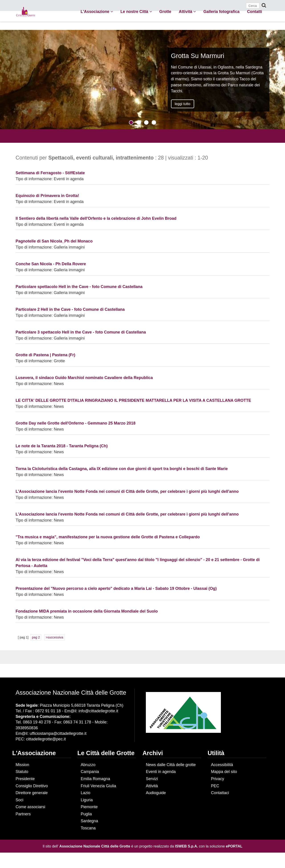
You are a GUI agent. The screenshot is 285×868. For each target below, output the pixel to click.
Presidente (25, 779)
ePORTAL (234, 846)
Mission (22, 765)
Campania (90, 772)
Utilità (216, 753)
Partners (23, 814)
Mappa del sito (224, 772)
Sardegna (90, 821)
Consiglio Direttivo (32, 786)
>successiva (54, 637)
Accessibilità (222, 765)
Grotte (165, 12)
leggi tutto (183, 104)
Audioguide (156, 793)
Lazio (86, 793)
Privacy (218, 779)
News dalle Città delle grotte (171, 765)
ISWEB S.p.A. (186, 846)
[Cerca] (253, 6)
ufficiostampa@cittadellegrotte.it (58, 733)
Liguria (87, 800)
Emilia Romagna (96, 779)
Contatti (255, 12)
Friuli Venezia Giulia (99, 786)
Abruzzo (88, 765)
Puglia (86, 814)
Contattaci (220, 793)
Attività (187, 12)
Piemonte (89, 807)
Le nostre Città (136, 12)
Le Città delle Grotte (106, 753)
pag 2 (36, 637)
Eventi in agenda (161, 772)
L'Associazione (97, 12)
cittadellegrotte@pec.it (46, 739)
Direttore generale (32, 793)
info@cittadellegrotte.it (98, 711)
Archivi (153, 753)
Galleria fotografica (221, 12)
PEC (215, 786)
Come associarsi (30, 807)
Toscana (88, 828)
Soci (19, 800)
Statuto (22, 772)
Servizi (152, 779)
